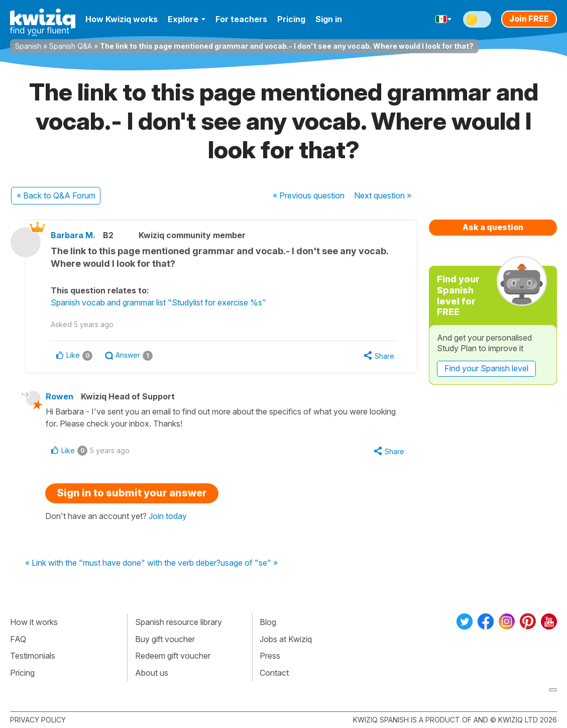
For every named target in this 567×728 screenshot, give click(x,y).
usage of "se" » (249, 563)
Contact (274, 673)
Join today (168, 516)
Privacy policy (38, 720)
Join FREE (529, 19)
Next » (383, 195)
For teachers (241, 19)
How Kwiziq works (122, 19)
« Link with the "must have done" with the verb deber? (123, 563)
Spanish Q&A (71, 46)
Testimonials (33, 656)
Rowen (60, 396)
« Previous (309, 195)
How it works (34, 622)
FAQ (18, 639)
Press (270, 656)
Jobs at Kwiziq (286, 639)
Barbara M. (73, 235)
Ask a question (493, 227)
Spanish (28, 46)
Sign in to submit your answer (132, 493)
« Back (56, 195)
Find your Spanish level (486, 368)
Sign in (329, 19)
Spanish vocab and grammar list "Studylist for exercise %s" (158, 302)
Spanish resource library (179, 622)
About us (152, 673)
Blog (268, 622)
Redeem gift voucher (173, 656)
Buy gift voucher (165, 639)
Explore (187, 19)
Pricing (291, 19)
